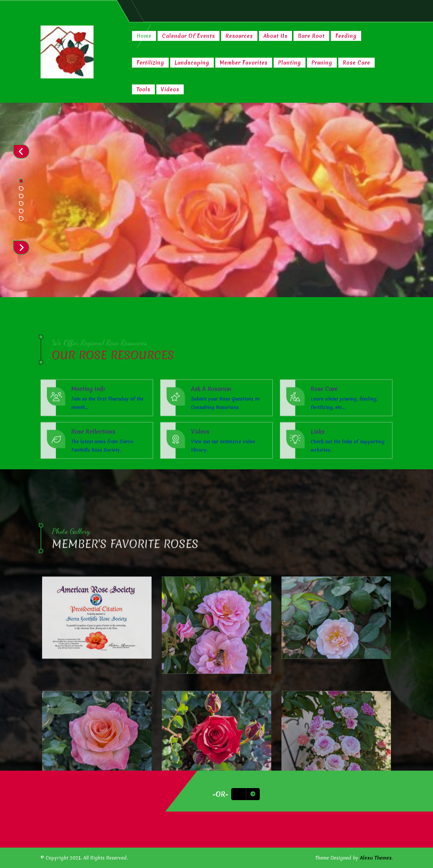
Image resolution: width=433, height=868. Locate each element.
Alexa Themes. (376, 858)
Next (21, 248)
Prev (21, 151)
